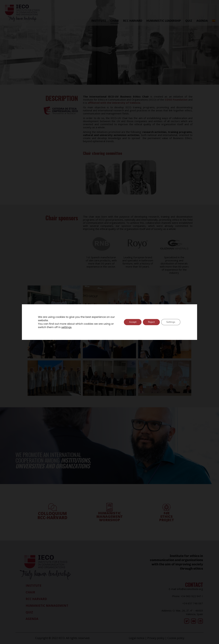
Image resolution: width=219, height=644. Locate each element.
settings (66, 327)
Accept (133, 322)
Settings (171, 322)
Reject (151, 322)
